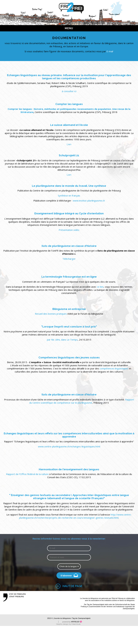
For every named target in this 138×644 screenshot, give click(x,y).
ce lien (100, 287)
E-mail (110, 51)
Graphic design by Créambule (68, 624)
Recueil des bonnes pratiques (51, 314)
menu (70, 28)
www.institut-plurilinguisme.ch (89, 201)
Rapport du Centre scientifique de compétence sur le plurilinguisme (82, 401)
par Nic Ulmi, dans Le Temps (62, 340)
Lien (69, 144)
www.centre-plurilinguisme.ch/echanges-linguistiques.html (69, 446)
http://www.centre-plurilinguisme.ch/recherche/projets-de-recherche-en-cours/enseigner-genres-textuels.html (75, 516)
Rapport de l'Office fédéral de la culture (28, 474)
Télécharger (69, 259)
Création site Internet (72, 622)
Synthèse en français (69, 196)
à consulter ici (69, 91)
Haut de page (73, 586)
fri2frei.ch (71, 8)
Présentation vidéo (69, 230)
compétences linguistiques (114, 368)
